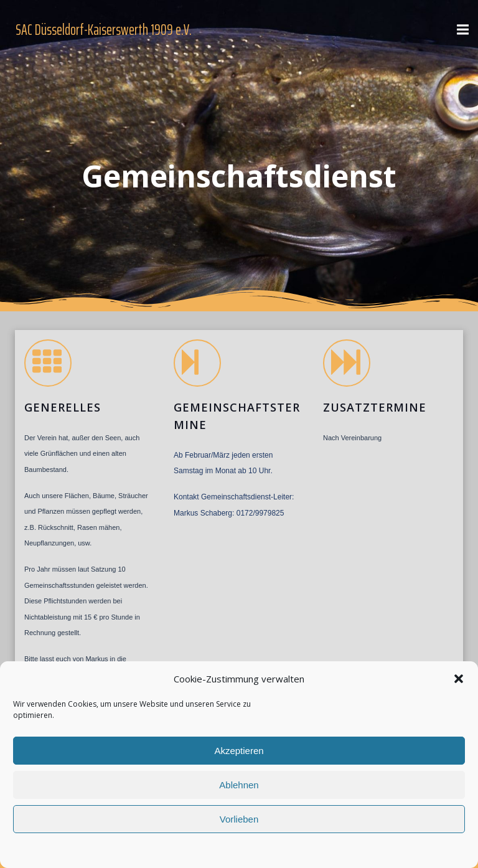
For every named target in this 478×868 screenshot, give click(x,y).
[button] (459, 679)
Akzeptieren (239, 751)
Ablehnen (239, 785)
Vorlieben (239, 819)
